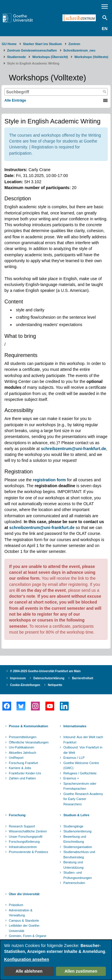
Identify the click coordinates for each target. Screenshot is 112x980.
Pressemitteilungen (23, 737)
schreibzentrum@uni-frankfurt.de (42, 528)
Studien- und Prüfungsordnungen (78, 875)
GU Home (9, 44)
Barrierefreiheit (83, 678)
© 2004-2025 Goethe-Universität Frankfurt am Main (45, 671)
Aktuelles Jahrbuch (23, 753)
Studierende (17, 57)
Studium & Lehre (76, 815)
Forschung (17, 815)
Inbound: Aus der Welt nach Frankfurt (83, 740)
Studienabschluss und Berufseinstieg (79, 855)
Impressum (18, 678)
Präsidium (16, 905)
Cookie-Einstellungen (25, 685)
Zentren (74, 44)
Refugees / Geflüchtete (80, 773)
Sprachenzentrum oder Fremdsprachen (80, 786)
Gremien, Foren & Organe (28, 936)
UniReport (16, 758)
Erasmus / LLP (74, 758)
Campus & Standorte (24, 920)
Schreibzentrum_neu (79, 50)
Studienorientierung (77, 831)
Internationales (75, 726)
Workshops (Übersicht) (50, 57)
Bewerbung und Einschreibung (75, 839)
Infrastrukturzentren (23, 847)
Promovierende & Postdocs (28, 852)
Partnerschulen (74, 883)
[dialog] (56, 960)
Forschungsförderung (24, 842)
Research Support (22, 826)
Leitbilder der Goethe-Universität (24, 928)
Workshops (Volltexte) (91, 57)
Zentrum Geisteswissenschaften (32, 50)
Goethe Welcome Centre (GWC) (81, 766)
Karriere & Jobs (20, 768)
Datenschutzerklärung (49, 678)
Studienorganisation (78, 847)
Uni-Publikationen (22, 747)
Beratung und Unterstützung (73, 865)
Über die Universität (24, 894)
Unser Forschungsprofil (26, 837)
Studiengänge (73, 826)
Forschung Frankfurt (23, 763)
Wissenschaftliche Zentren (28, 831)
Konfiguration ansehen (27, 959)
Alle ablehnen (29, 971)
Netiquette (55, 685)
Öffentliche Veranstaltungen (29, 742)
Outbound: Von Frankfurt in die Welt (83, 750)
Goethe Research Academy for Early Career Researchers (83, 799)
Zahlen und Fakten (22, 778)
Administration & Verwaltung (21, 913)
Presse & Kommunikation (28, 726)
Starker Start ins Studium (42, 44)
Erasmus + (71, 778)
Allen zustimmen (81, 971)
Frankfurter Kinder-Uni (25, 773)
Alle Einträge (15, 100)
